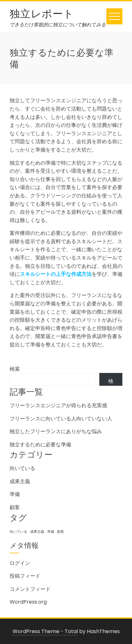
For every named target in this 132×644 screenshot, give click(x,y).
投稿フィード (25, 576)
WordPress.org (28, 602)
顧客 (15, 507)
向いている (22, 468)
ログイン (20, 563)
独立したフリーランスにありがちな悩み (56, 431)
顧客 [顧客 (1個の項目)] (61, 532)
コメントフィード (30, 589)
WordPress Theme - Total (45, 631)
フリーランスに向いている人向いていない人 (61, 419)
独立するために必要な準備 (40, 445)
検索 (15, 369)
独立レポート (42, 13)
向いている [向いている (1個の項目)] (18, 532)
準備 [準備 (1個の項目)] (51, 532)
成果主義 (20, 481)
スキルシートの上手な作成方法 (56, 274)
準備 (15, 494)
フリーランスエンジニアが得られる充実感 (58, 405)
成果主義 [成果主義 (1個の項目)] (37, 532)
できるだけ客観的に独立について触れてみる (58, 25)
